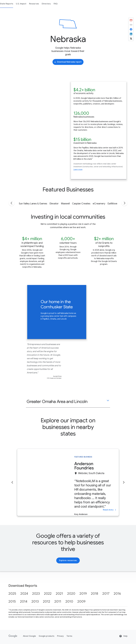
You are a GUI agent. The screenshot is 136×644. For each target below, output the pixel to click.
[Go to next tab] (124, 203)
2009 (81, 601)
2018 (95, 594)
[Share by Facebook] (131, 29)
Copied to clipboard (131, 25)
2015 (12, 601)
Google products (46, 636)
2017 (106, 594)
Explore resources (68, 560)
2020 (71, 594)
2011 (58, 601)
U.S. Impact (58, 4)
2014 (24, 601)
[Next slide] (124, 482)
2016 (117, 594)
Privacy (60, 636)
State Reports (44, 4)
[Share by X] (131, 39)
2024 (24, 594)
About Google (29, 636)
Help (123, 636)
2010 (69, 601)
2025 (12, 594)
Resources (71, 4)
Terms (69, 636)
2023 (36, 594)
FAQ (93, 4)
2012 (47, 601)
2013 (35, 601)
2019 (83, 594)
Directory (84, 4)
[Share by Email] (131, 20)
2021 (59, 594)
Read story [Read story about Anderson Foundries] (110, 510)
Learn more (78, 169)
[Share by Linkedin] (131, 34)
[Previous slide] (12, 482)
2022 (48, 594)
